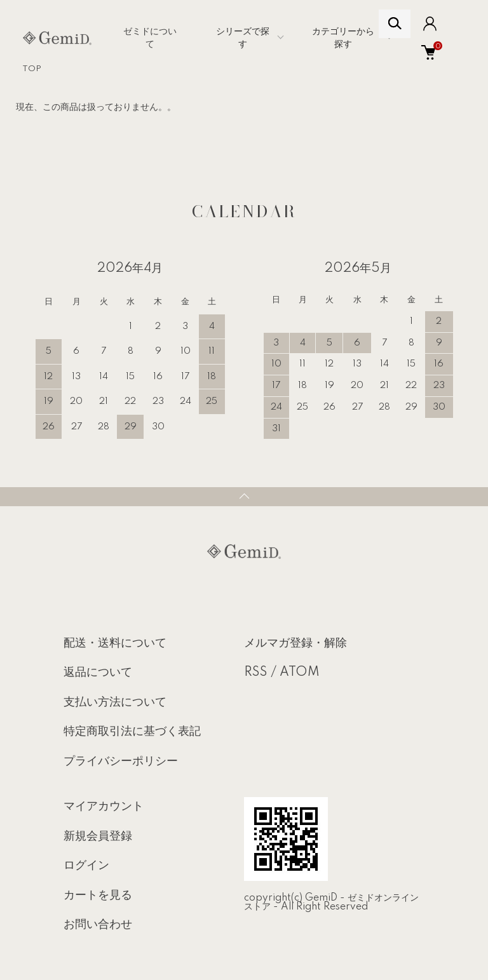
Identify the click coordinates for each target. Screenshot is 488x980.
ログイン (86, 866)
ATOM (300, 673)
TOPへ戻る (244, 497)
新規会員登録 (98, 836)
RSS (256, 673)
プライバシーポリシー (121, 762)
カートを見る (98, 896)
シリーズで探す (243, 38)
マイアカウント (104, 807)
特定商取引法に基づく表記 (132, 732)
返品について (98, 673)
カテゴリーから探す (343, 38)
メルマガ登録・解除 (295, 643)
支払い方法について (115, 702)
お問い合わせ (98, 925)
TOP (32, 69)
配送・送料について (115, 643)
